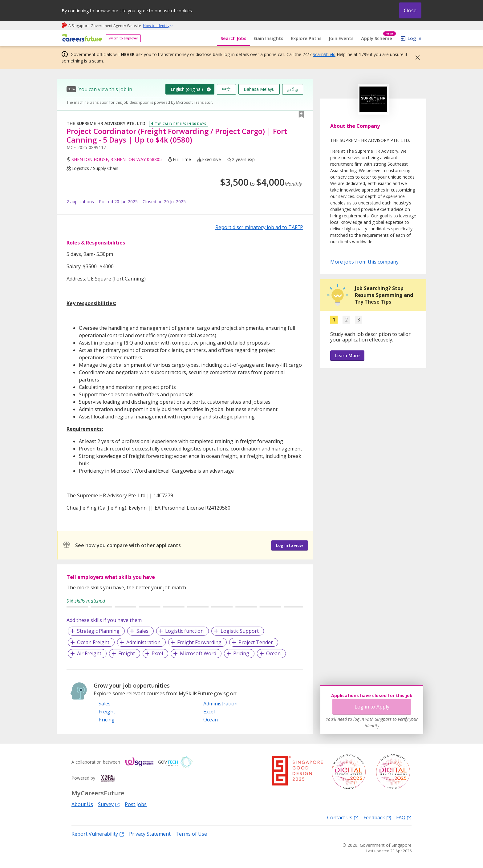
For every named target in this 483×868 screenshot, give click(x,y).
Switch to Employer (123, 38)
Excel (157, 653)
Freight (127, 653)
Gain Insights (269, 38)
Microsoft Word (198, 653)
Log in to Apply (372, 707)
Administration (143, 642)
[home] (81, 38)
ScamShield (324, 54)
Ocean (273, 653)
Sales (142, 631)
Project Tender (256, 642)
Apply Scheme (378, 38)
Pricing (241, 653)
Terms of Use (191, 834)
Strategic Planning (98, 631)
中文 (226, 89)
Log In (414, 38)
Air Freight (89, 653)
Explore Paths (306, 38)
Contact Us (343, 817)
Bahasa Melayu (259, 89)
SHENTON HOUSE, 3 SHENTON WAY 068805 (117, 159)
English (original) (187, 89)
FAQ (404, 817)
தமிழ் (293, 89)
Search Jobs (233, 38)
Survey (109, 804)
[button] (416, 58)
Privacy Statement (150, 834)
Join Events (341, 38)
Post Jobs (136, 804)
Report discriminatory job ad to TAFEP (259, 227)
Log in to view (290, 545)
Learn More (347, 355)
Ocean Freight (93, 642)
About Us (82, 804)
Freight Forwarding (199, 642)
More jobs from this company (364, 261)
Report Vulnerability (98, 834)
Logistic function (184, 631)
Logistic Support (240, 631)
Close (410, 10)
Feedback (377, 817)
